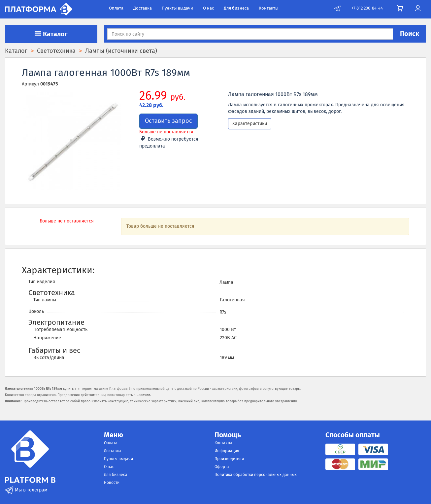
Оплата (116, 8)
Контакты (269, 8)
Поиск (410, 34)
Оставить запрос (168, 121)
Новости (112, 483)
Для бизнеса (236, 8)
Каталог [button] (51, 34)
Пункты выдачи (177, 8)
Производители (229, 459)
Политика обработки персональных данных (256, 475)
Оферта (222, 467)
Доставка (143, 8)
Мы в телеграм (26, 490)
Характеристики (250, 124)
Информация (227, 451)
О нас (208, 8)
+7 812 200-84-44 (367, 8)
